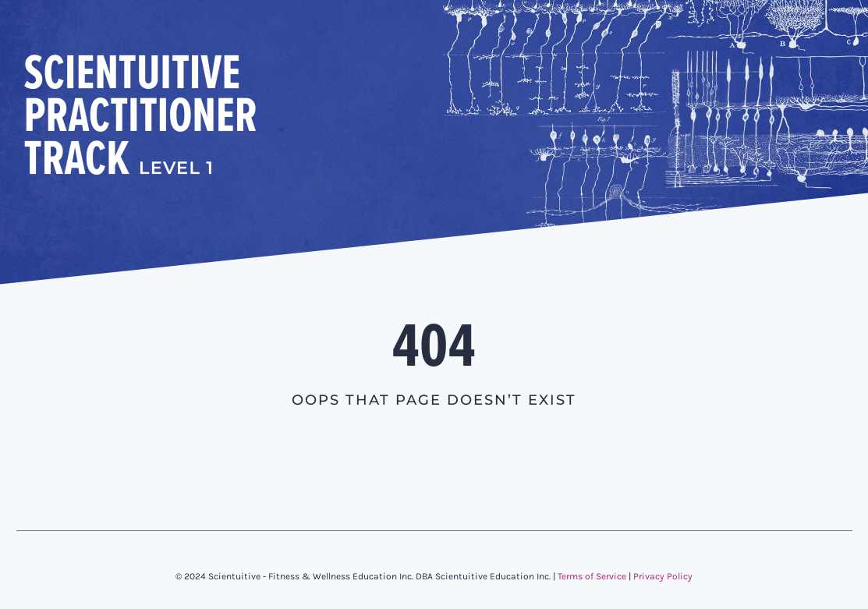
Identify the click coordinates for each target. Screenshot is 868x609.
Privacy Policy (663, 576)
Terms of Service (592, 576)
